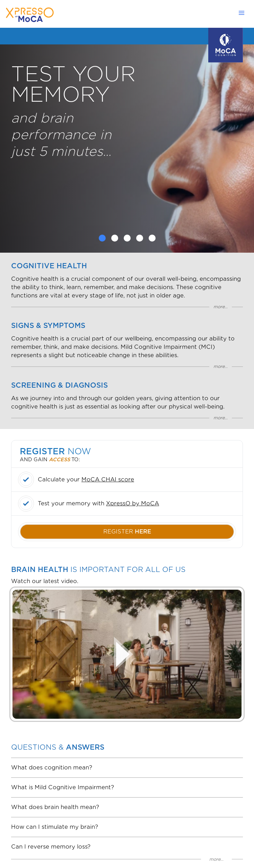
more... (221, 307)
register (127, 532)
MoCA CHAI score (108, 479)
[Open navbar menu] (244, 13)
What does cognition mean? (52, 768)
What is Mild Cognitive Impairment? (63, 787)
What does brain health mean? (55, 807)
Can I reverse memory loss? (51, 847)
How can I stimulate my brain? (55, 827)
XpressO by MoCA (133, 503)
